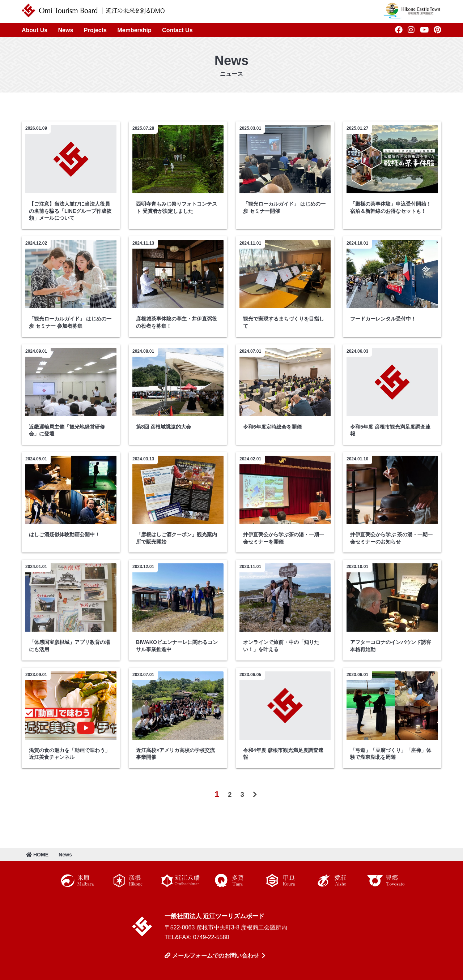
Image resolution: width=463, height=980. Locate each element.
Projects (95, 30)
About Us (35, 30)
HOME (37, 855)
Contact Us (177, 30)
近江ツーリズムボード (142, 927)
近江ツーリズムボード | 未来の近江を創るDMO (93, 10)
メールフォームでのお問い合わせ (216, 956)
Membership (134, 30)
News (66, 30)
